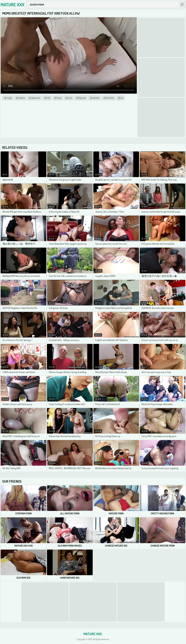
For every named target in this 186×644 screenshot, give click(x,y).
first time (110, 98)
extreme (96, 98)
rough (9, 98)
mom (59, 98)
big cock (82, 98)
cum (70, 98)
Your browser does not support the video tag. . (69, 55)
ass (122, 98)
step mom (36, 98)
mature (22, 98)
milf (48, 98)
